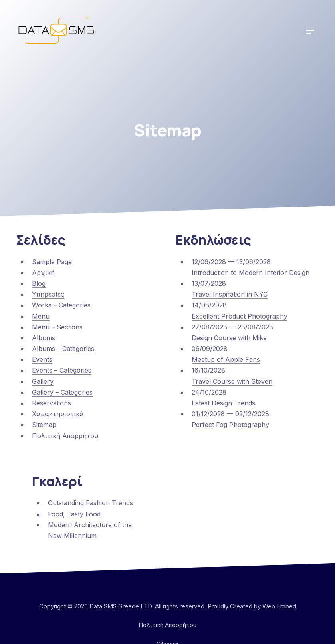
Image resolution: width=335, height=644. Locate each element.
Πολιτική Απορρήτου (65, 436)
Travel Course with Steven (232, 381)
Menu (41, 316)
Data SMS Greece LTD (121, 606)
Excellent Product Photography (240, 316)
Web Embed (279, 606)
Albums (44, 338)
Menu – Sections (57, 327)
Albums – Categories (63, 349)
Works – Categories (61, 305)
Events (42, 359)
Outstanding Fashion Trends (90, 503)
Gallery (43, 381)
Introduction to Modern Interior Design (251, 273)
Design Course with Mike (229, 338)
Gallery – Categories (62, 392)
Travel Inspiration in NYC (230, 294)
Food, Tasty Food (74, 514)
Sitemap (44, 425)
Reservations (52, 403)
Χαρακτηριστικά (58, 414)
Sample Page (52, 262)
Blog (39, 283)
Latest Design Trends (223, 403)
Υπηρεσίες (48, 294)
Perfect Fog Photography (230, 425)
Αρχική (43, 273)
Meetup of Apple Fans (226, 359)
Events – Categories (62, 370)
